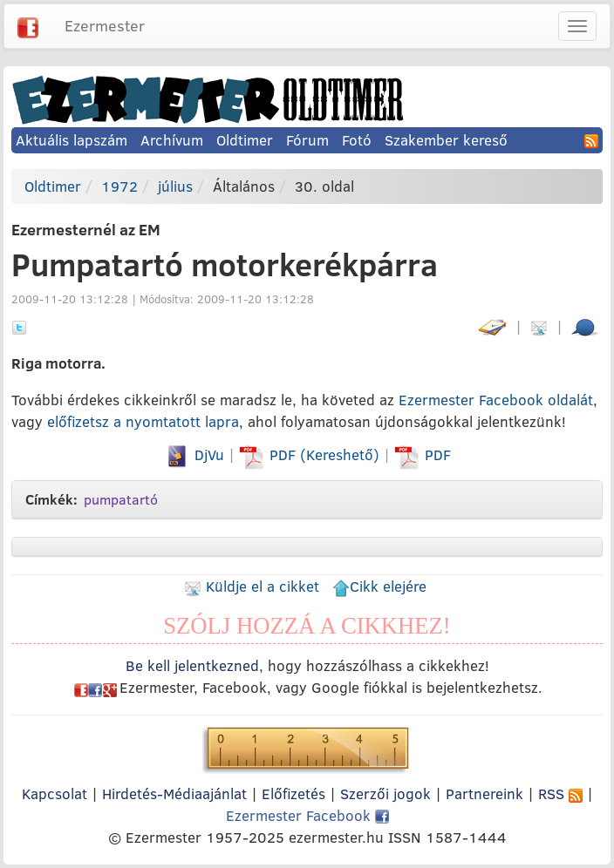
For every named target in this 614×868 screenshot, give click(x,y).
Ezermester (105, 26)
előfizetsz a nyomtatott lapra (143, 421)
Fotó (357, 140)
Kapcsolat (55, 793)
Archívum (172, 140)
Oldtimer (245, 140)
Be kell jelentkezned (192, 665)
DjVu (194, 454)
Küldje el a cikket (252, 586)
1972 (119, 186)
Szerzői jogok (385, 793)
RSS (560, 793)
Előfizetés (293, 793)
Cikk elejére (379, 586)
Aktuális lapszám (72, 140)
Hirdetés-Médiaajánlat (174, 793)
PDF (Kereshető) (311, 454)
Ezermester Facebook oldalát (496, 400)
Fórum (307, 140)
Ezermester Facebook (307, 815)
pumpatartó (121, 499)
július (175, 186)
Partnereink (484, 793)
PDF (423, 454)
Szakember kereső (446, 140)
